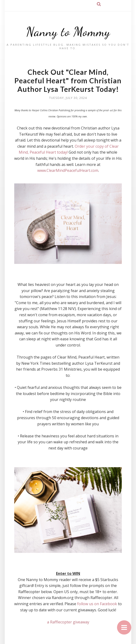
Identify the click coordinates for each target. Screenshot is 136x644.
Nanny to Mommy (68, 32)
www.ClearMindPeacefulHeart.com (68, 170)
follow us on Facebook (97, 604)
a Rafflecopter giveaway (68, 622)
